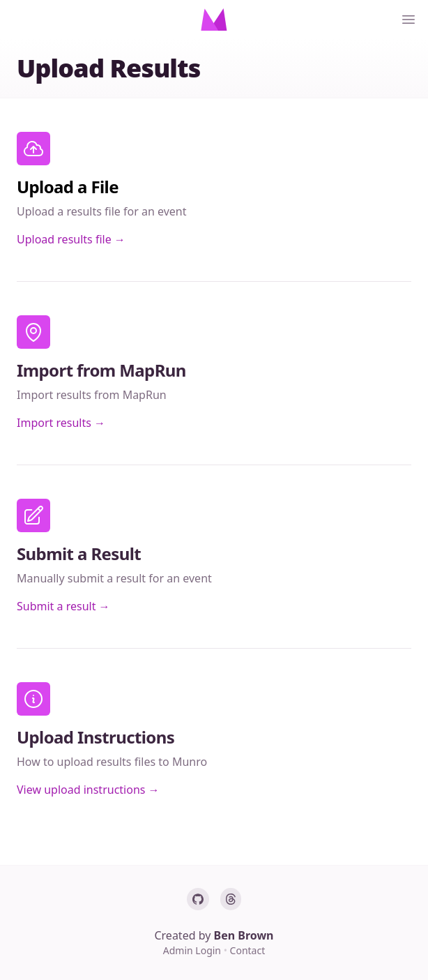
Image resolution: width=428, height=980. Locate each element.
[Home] (214, 20)
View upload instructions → (88, 790)
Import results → (61, 423)
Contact (248, 950)
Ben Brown (244, 935)
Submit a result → (63, 606)
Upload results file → (71, 239)
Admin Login (193, 950)
